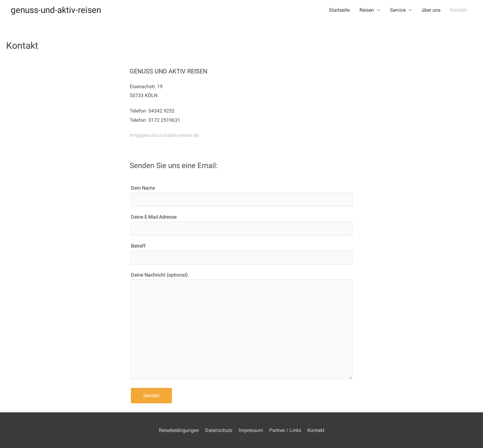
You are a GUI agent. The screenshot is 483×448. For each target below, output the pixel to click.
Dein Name (242, 196)
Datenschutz (219, 430)
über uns (431, 10)
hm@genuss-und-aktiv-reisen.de (164, 135)
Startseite (339, 10)
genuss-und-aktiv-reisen (56, 10)
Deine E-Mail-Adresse (242, 225)
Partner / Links (285, 430)
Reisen (367, 10)
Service (398, 10)
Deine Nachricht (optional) (242, 327)
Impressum (251, 430)
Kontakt (459, 10)
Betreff (242, 254)
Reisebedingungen (179, 430)
